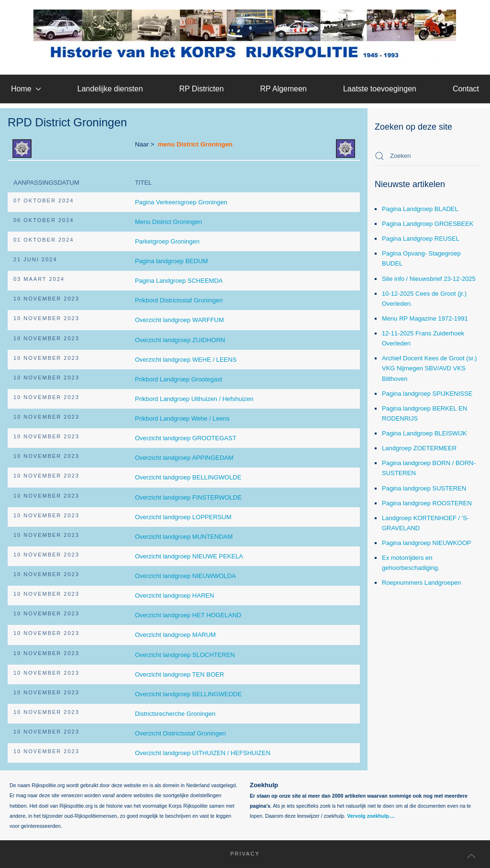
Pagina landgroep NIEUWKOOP (426, 543)
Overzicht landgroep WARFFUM (179, 320)
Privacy (239, 854)
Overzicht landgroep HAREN (174, 595)
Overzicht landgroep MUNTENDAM (184, 537)
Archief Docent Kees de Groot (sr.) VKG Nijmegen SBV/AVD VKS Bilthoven (429, 368)
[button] (471, 856)
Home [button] (26, 89)
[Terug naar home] (245, 35)
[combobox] (429, 156)
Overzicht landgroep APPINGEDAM (184, 458)
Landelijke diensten (110, 89)
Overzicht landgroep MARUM (175, 635)
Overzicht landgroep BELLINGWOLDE (188, 477)
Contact (466, 89)
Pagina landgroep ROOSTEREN (427, 503)
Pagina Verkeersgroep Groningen (181, 202)
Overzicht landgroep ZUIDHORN (180, 340)
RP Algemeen (283, 89)
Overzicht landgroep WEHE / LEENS (186, 360)
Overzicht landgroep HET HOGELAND (188, 615)
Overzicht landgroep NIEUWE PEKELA (189, 556)
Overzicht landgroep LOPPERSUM (183, 517)
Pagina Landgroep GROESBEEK (428, 224)
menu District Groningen (195, 144)
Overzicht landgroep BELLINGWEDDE (188, 694)
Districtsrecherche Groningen (175, 714)
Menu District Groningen (168, 222)
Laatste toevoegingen (380, 89)
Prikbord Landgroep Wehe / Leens (182, 418)
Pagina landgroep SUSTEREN (424, 488)
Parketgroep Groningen (167, 241)
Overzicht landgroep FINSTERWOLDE (188, 497)
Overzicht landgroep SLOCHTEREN (185, 655)
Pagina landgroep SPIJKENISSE (427, 394)
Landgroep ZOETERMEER (419, 448)
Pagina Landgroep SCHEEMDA (179, 281)
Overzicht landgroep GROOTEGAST (186, 438)
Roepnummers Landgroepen (422, 583)
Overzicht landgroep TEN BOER (179, 674)
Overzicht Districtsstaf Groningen (180, 733)
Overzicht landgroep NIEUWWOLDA (185, 576)
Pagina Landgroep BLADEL (420, 209)
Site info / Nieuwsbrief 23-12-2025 (429, 279)
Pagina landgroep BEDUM (171, 261)
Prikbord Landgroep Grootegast (178, 379)
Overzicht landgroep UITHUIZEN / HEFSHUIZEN (203, 753)
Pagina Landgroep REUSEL (421, 239)
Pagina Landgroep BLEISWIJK (424, 433)
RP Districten (201, 89)
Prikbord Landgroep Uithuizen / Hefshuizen (194, 399)
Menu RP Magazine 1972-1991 (425, 318)
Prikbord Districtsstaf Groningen (179, 300)
